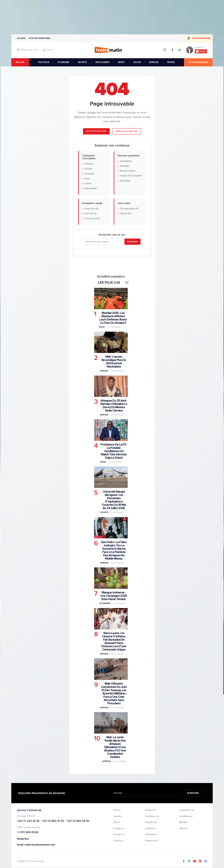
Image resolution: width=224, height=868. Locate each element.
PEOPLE (171, 62)
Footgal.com (119, 829)
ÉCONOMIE (64, 62)
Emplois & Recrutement (131, 176)
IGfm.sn (117, 822)
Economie (105, 603)
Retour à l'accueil (96, 131)
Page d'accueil (92, 209)
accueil (20, 62)
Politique (89, 164)
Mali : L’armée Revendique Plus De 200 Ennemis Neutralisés (114, 362)
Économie (89, 174)
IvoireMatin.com (186, 816)
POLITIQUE (44, 62)
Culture (88, 183)
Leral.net (117, 810)
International (91, 188)
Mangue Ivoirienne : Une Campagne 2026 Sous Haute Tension (114, 596)
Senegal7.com (151, 822)
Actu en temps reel (40, 38)
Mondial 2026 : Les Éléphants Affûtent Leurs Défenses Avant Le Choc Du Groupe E (113, 318)
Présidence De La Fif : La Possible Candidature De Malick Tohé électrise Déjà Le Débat (114, 451)
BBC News (184, 822)
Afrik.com (183, 829)
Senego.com (150, 810)
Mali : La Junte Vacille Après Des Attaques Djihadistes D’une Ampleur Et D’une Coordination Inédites (115, 747)
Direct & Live (91, 214)
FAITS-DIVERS (102, 62)
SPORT (121, 62)
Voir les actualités (126, 131)
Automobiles (126, 161)
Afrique (104, 371)
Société (88, 169)
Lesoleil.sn (118, 816)
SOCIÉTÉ (82, 62)
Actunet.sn (118, 841)
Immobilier (125, 166)
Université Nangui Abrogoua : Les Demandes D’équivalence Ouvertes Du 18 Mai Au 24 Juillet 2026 (114, 500)
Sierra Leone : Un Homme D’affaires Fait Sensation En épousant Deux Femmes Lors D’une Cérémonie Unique (114, 641)
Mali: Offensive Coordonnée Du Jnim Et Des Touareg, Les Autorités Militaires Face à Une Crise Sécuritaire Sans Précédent (114, 693)
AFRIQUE (154, 62)
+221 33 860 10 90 (53, 821)
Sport (87, 178)
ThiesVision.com (152, 816)
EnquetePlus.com (187, 810)
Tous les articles (92, 218)
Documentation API (129, 209)
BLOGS (137, 62)
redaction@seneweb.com (40, 845)
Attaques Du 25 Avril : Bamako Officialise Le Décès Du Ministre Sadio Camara (114, 406)
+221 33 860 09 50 (78, 821)
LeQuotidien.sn (151, 835)
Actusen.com (119, 835)
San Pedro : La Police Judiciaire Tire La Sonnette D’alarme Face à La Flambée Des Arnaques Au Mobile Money (114, 550)
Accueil (21, 38)
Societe (104, 512)
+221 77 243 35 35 (28, 821)
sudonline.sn (150, 829)
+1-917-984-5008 (28, 832)
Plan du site (126, 214)
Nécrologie (125, 181)
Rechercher (132, 242)
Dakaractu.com (151, 841)
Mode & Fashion (128, 171)
